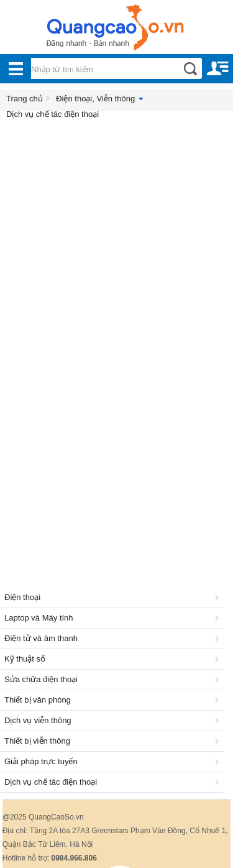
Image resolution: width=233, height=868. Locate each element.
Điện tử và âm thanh (114, 638)
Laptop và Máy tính (114, 618)
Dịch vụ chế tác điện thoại (53, 114)
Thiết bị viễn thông (114, 741)
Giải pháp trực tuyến (114, 761)
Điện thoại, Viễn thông (95, 99)
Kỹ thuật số (114, 659)
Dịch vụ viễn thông (114, 720)
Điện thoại (114, 597)
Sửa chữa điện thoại (114, 679)
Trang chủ (25, 99)
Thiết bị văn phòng (114, 700)
